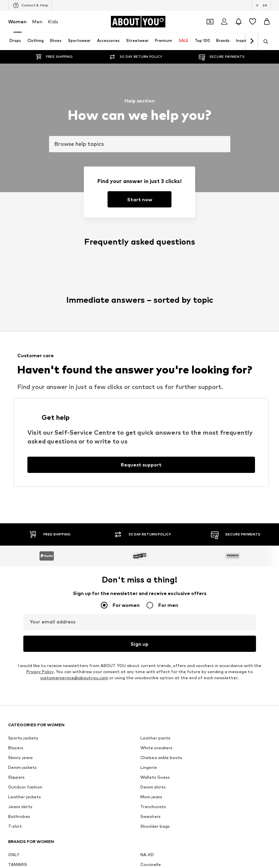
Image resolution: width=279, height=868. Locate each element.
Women (17, 21)
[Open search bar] (263, 42)
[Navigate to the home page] (138, 22)
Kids (53, 21)
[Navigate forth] (252, 41)
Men (37, 21)
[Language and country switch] (261, 5)
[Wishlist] (253, 22)
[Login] (224, 22)
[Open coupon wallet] (210, 22)
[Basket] (267, 22)
